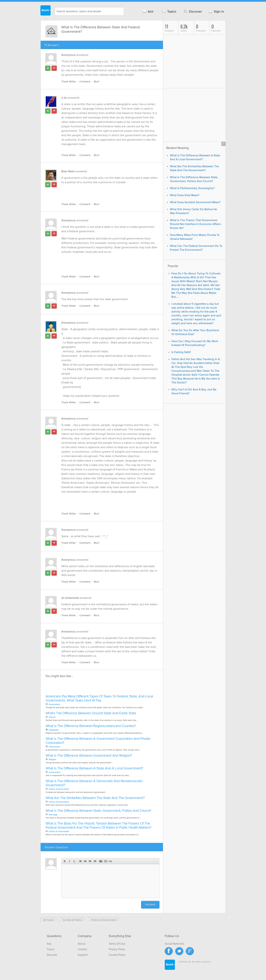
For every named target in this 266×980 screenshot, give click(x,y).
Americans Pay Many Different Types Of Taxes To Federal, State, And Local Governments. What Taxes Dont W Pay (99, 698)
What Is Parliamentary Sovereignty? (192, 188)
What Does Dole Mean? (185, 195)
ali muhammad (70, 598)
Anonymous (69, 55)
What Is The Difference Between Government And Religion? (89, 756)
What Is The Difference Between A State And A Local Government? (94, 768)
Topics (169, 11)
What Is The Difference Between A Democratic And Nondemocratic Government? (94, 783)
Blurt (97, 82)
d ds (64, 98)
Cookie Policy (117, 955)
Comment (85, 82)
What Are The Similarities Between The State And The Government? (95, 798)
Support (83, 955)
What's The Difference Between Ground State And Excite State (91, 713)
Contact (82, 949)
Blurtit (46, 11)
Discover (192, 11)
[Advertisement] (104, 191)
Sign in (216, 11)
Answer (150, 905)
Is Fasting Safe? (181, 352)
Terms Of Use (117, 944)
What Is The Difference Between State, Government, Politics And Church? (98, 811)
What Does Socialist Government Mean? (195, 202)
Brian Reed (68, 171)
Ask (148, 11)
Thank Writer (69, 82)
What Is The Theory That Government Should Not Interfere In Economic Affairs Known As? (195, 224)
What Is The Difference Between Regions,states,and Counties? (91, 726)
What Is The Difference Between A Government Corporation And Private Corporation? (98, 741)
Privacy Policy (117, 949)
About (81, 944)
